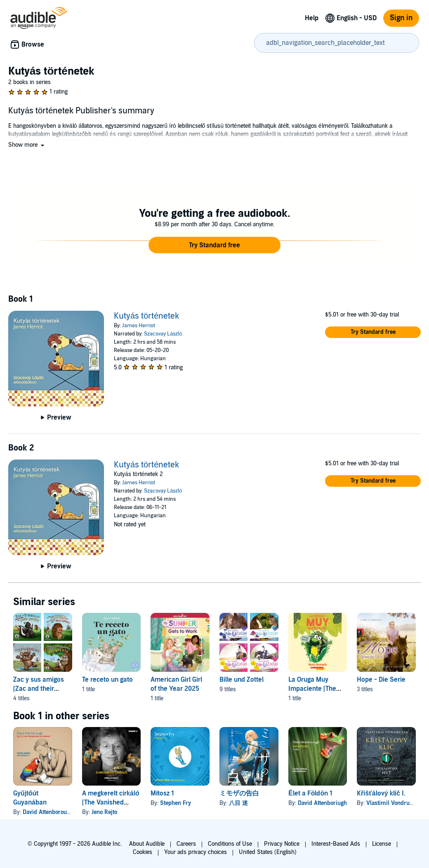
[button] (27, 145)
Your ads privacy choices (196, 852)
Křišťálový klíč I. (381, 793)
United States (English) (268, 852)
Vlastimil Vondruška (392, 803)
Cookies (143, 852)
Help (312, 18)
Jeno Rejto (104, 812)
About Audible (147, 844)
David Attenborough (48, 812)
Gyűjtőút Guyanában (30, 798)
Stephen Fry (176, 803)
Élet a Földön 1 (310, 793)
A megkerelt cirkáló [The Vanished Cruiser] (111, 802)
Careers (186, 844)
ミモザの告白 (239, 793)
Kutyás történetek (146, 316)
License (382, 844)
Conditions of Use (230, 844)
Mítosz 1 (162, 793)
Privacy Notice (282, 844)
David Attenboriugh (322, 803)
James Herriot (139, 326)
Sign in (401, 18)
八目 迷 (238, 803)
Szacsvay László (163, 334)
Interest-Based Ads (336, 844)
